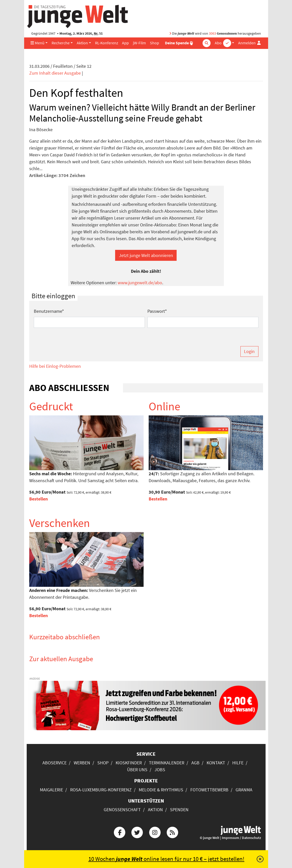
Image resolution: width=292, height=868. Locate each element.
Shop (155, 43)
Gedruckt (51, 406)
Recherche (61, 43)
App (125, 43)
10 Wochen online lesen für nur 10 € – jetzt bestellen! (166, 859)
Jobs (160, 770)
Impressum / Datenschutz (241, 838)
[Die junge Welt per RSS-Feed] (172, 832)
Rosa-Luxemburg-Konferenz (101, 790)
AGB (195, 763)
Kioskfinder (129, 763)
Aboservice (55, 763)
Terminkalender (167, 763)
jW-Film (139, 43)
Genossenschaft (122, 810)
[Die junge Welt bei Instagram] (155, 832)
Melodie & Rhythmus (161, 790)
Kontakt (216, 763)
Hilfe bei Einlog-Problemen (55, 366)
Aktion (82, 43)
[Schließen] (260, 859)
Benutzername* (49, 311)
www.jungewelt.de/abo (140, 283)
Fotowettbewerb (209, 790)
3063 (212, 33)
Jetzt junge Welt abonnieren (146, 255)
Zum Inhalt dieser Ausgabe (55, 73)
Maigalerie (51, 790)
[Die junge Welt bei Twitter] (137, 832)
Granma (244, 790)
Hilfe (238, 763)
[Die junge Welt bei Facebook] (120, 832)
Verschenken (60, 523)
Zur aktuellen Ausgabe (61, 659)
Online (164, 406)
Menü (37, 43)
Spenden (179, 810)
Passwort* (157, 311)
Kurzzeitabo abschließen (65, 637)
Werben (82, 763)
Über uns (137, 770)
